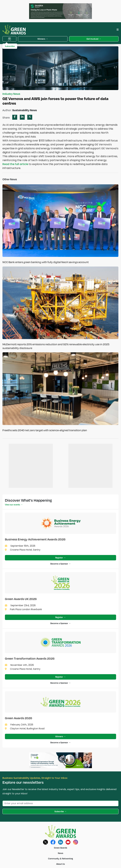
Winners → (43, 39)
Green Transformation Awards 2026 (30, 658)
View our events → (14, 505)
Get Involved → (94, 39)
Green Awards (60, 848)
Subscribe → (60, 811)
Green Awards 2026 (18, 718)
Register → (60, 558)
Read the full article (15, 164)
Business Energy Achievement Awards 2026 (35, 539)
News (60, 853)
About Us (60, 864)
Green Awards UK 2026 (21, 599)
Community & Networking (60, 859)
